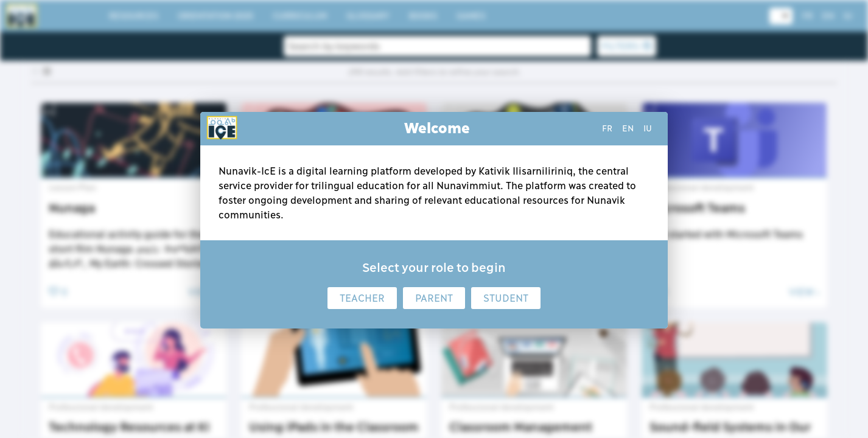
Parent (434, 298)
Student (506, 298)
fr (607, 128)
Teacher (362, 298)
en (628, 128)
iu (648, 128)
